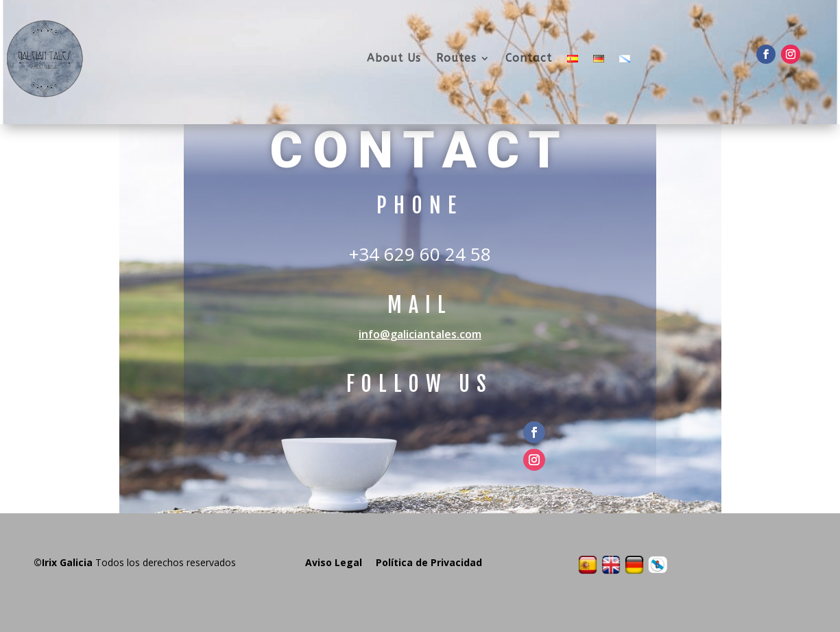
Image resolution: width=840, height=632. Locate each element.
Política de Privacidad (429, 562)
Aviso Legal (334, 562)
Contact (529, 58)
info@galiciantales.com (420, 334)
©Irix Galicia (63, 562)
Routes (456, 58)
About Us (394, 58)
